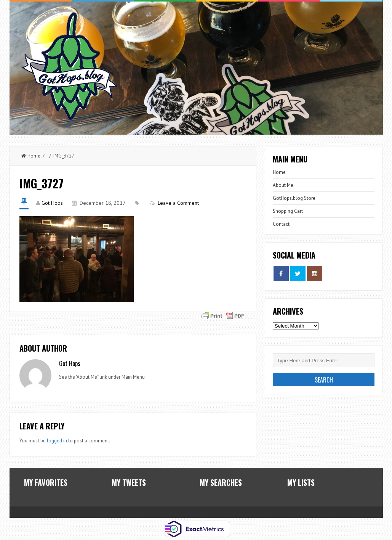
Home (31, 156)
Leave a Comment (178, 203)
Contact (281, 224)
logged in (57, 441)
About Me (283, 185)
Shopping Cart (288, 211)
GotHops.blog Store (294, 198)
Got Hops (52, 203)
